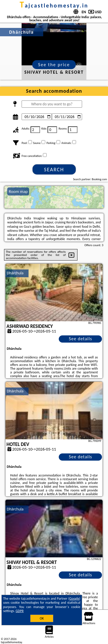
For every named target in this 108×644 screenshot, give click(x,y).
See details (80, 339)
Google (74, 599)
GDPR (20, 611)
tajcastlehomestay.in (54, 5)
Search (54, 170)
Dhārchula (15, 273)
